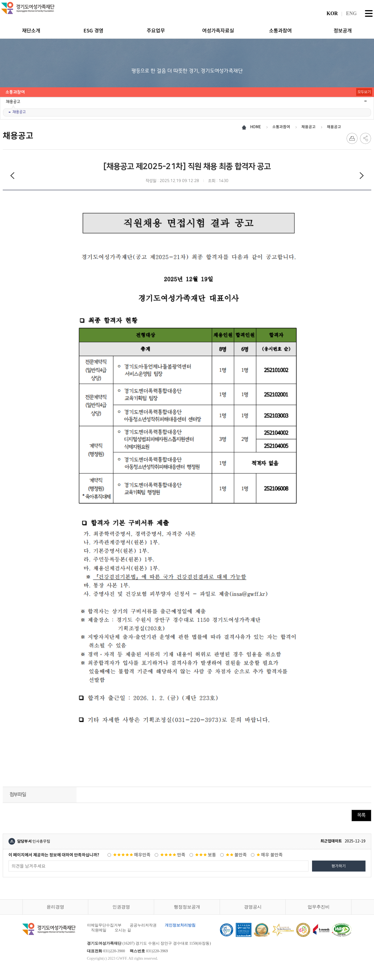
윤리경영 (55, 907)
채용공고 (19, 112)
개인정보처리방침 (180, 925)
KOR (332, 13)
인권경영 (121, 907)
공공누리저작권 (143, 925)
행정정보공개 (187, 907)
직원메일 (99, 930)
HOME (256, 127)
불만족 (236, 855)
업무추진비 (319, 907)
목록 (361, 815)
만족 (173, 855)
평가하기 (339, 866)
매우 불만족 (270, 855)
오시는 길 (123, 930)
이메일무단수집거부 (104, 925)
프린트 (352, 138)
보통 (206, 855)
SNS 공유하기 (365, 138)
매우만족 (132, 855)
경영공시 (253, 907)
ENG (351, 13)
